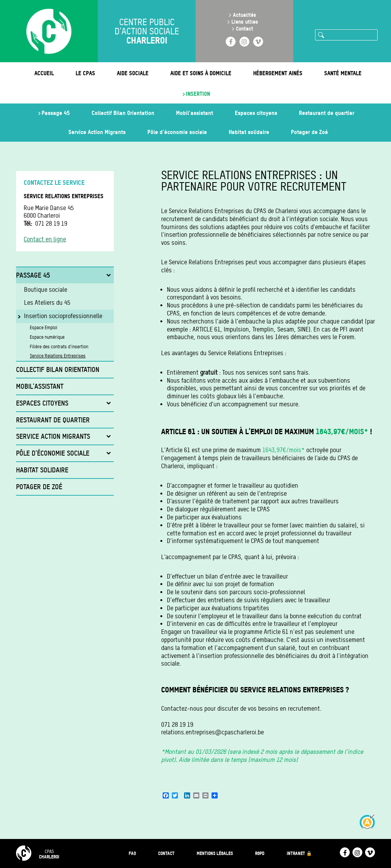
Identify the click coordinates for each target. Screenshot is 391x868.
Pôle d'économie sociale (177, 132)
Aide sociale (133, 73)
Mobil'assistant (195, 113)
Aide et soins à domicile (201, 73)
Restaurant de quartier (327, 113)
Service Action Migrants (97, 132)
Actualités (245, 15)
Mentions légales (215, 853)
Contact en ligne (45, 239)
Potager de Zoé (309, 132)
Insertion (198, 94)
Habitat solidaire (249, 132)
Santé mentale (343, 73)
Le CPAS (85, 73)
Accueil (44, 73)
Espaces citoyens (256, 113)
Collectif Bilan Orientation (123, 113)
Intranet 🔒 (299, 853)
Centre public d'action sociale (147, 31)
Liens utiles (245, 22)
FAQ (132, 853)
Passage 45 (56, 113)
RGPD (260, 853)
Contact (245, 28)
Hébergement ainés (278, 73)
